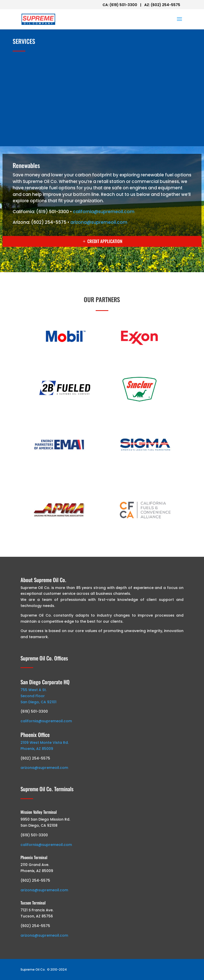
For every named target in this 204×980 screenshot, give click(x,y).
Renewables (29, 129)
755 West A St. (34, 690)
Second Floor (33, 696)
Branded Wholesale (37, 63)
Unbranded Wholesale (39, 79)
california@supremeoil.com (104, 212)
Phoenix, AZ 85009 (37, 749)
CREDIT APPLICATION (105, 241)
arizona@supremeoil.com (99, 222)
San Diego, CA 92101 (38, 702)
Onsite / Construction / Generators (52, 96)
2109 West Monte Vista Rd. (45, 743)
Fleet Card (28, 112)
